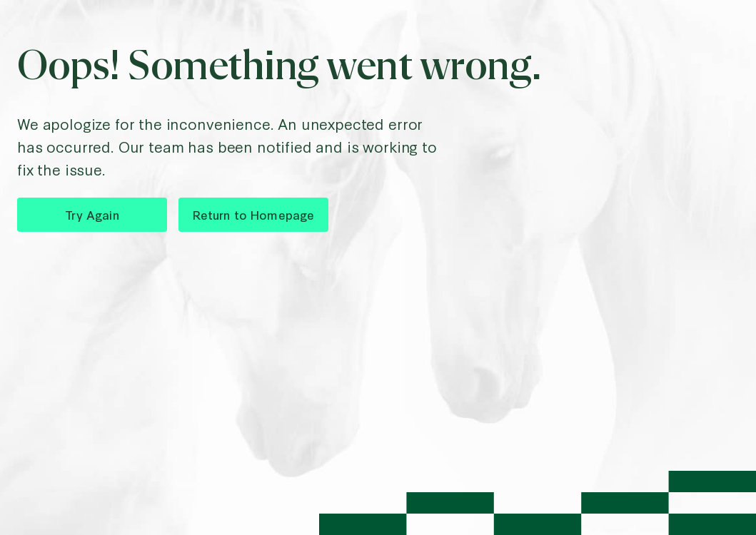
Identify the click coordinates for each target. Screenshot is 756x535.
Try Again (92, 214)
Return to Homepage (254, 214)
